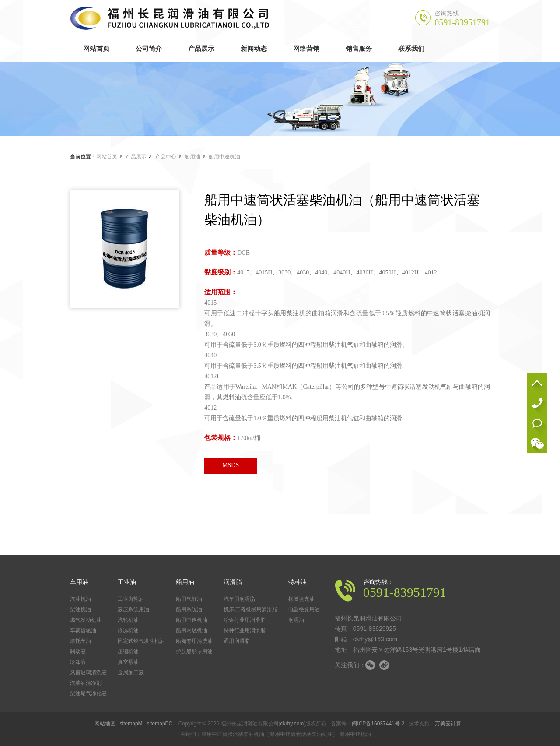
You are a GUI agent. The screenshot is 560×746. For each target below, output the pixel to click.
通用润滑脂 (237, 641)
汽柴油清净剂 (86, 683)
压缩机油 (128, 651)
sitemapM (131, 724)
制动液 (78, 651)
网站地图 (105, 724)
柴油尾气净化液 (88, 693)
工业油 (127, 582)
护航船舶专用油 (194, 651)
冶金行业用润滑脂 (245, 620)
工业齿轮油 (131, 599)
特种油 (297, 582)
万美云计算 (448, 724)
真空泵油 (128, 662)
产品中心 (166, 157)
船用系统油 (189, 609)
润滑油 (296, 620)
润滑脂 (233, 582)
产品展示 (136, 157)
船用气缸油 (189, 599)
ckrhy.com (292, 724)
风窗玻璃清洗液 (88, 672)
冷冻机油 (128, 630)
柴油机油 (80, 609)
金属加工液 (131, 672)
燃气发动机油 (86, 620)
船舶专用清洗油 (194, 641)
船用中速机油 (224, 157)
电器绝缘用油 (304, 609)
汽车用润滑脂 (239, 599)
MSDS (231, 465)
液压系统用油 (133, 609)
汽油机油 (80, 599)
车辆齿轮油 (83, 630)
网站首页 (107, 157)
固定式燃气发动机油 (141, 641)
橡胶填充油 (301, 599)
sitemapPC (160, 724)
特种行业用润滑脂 (245, 630)
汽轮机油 (128, 620)
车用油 (79, 582)
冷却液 (78, 662)
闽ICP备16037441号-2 (378, 724)
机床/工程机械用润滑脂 (250, 609)
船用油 (192, 157)
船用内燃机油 (192, 630)
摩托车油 (80, 641)
